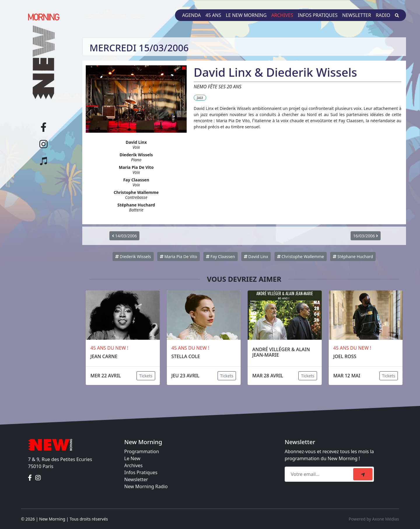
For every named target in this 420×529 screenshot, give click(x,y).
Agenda (191, 15)
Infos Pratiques (141, 472)
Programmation (142, 451)
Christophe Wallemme (301, 256)
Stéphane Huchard (353, 256)
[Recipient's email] (320, 474)
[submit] (363, 474)
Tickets (146, 376)
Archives (282, 15)
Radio (383, 15)
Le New (132, 458)
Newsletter (357, 15)
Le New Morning (246, 15)
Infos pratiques (318, 15)
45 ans (213, 15)
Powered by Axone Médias (374, 519)
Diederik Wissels (133, 256)
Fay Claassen (220, 256)
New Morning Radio (146, 486)
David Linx (256, 256)
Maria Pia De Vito (178, 256)
